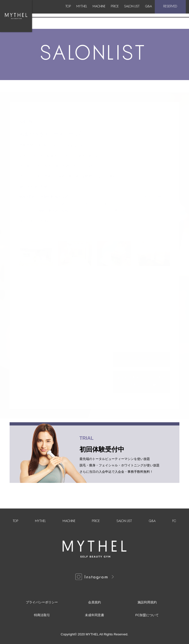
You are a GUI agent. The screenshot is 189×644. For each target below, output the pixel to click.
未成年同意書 (94, 615)
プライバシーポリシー (42, 602)
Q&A (151, 13)
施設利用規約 (147, 602)
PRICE (105, 13)
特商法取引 (42, 615)
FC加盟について (147, 615)
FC (174, 521)
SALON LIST (128, 13)
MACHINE (83, 13)
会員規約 (94, 602)
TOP (40, 13)
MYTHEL (60, 13)
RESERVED (173, 13)
